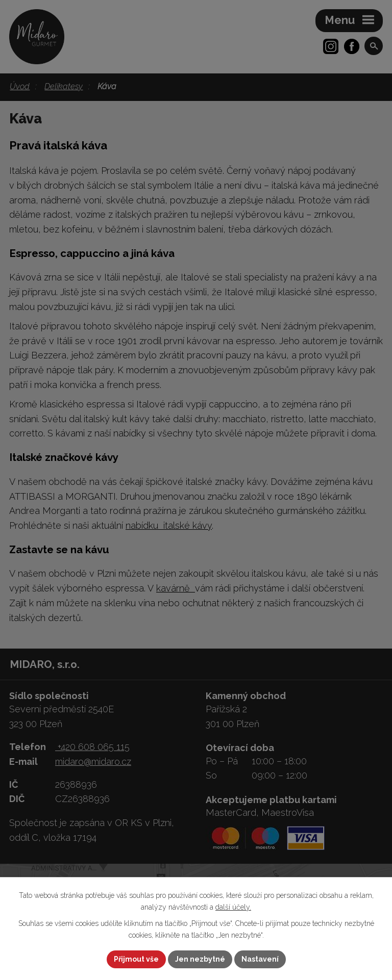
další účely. (233, 907)
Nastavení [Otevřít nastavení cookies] (260, 959)
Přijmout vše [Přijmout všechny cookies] (136, 959)
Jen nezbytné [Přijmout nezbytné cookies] (200, 959)
